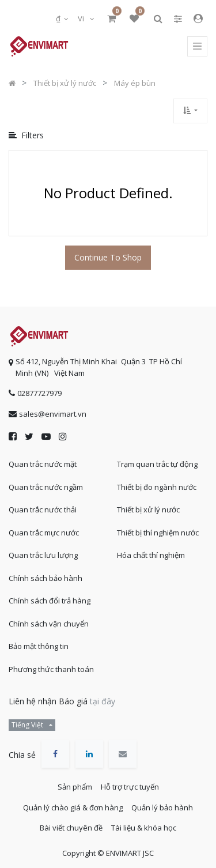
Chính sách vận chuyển (49, 624)
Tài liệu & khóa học (144, 828)
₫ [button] (59, 18)
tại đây (103, 701)
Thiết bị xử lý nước (148, 510)
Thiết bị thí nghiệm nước (158, 533)
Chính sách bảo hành (46, 578)
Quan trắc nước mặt (43, 464)
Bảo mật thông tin (39, 646)
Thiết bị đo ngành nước (157, 487)
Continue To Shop (108, 257)
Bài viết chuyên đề (71, 828)
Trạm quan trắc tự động (157, 464)
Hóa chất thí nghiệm (151, 555)
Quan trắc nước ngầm (46, 487)
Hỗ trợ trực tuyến (130, 787)
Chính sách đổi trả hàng (50, 601)
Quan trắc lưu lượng (43, 555)
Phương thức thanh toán (51, 669)
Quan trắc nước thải (43, 510)
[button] (190, 111)
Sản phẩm (75, 787)
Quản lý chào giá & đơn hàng (73, 807)
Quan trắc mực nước (44, 533)
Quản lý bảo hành (162, 807)
